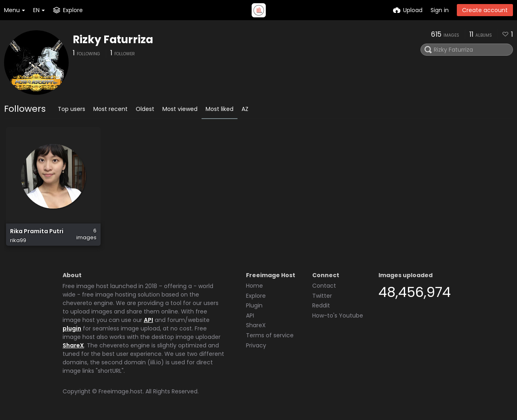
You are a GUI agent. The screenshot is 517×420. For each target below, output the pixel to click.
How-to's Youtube (338, 316)
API (148, 320)
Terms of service (270, 335)
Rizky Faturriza (113, 40)
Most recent (110, 109)
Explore (256, 296)
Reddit (321, 305)
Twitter (322, 296)
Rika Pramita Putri (37, 231)
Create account (485, 10)
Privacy (256, 345)
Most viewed (180, 109)
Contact (324, 286)
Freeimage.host (121, 391)
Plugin (254, 305)
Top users (71, 109)
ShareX (73, 345)
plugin (72, 328)
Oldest (145, 109)
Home (254, 286)
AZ (245, 109)
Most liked (220, 109)
